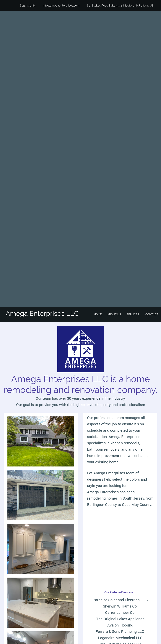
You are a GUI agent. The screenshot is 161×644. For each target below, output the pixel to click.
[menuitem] (98, 315)
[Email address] (59, 6)
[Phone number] (26, 6)
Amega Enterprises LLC (42, 313)
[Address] (118, 6)
